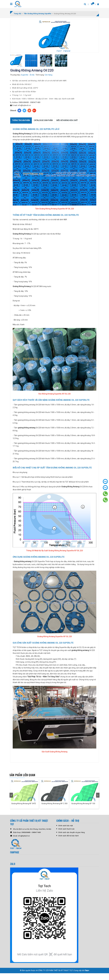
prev (11, 799)
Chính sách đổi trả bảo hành (68, 842)
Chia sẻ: (13, 111)
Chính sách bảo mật (66, 832)
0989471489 (35, 103)
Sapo (87, 977)
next (98, 799)
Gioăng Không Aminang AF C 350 (54, 810)
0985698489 (24, 103)
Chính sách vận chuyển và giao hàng (72, 839)
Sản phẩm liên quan (26, 775)
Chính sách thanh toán (66, 836)
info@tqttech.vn (24, 106)
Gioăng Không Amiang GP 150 (83, 810)
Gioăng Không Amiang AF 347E (24, 810)
